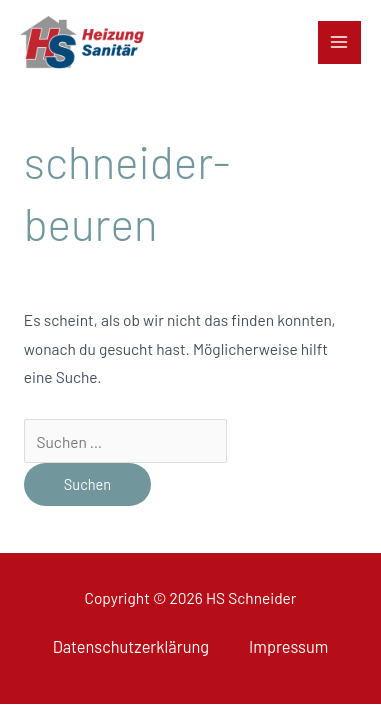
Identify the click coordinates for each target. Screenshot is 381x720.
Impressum (288, 646)
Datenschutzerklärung (131, 646)
